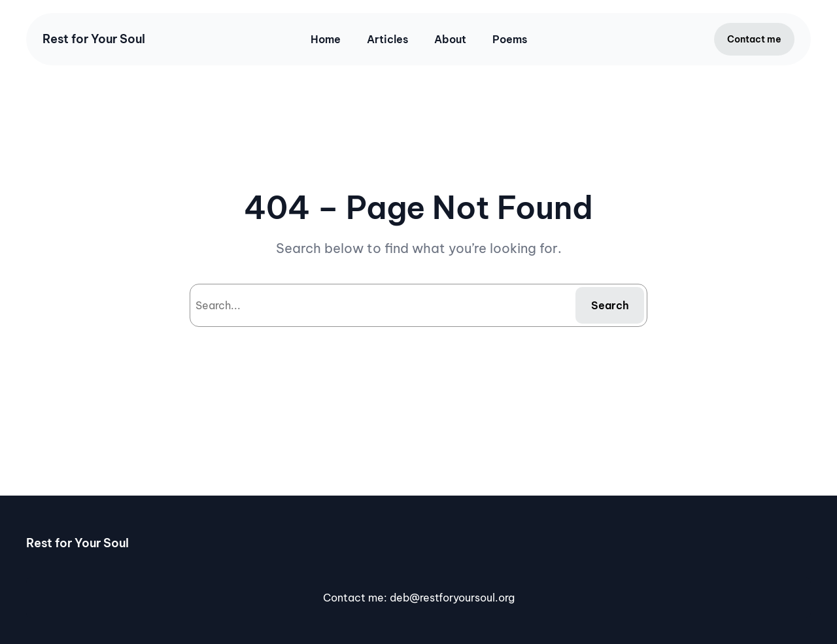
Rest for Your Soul (94, 39)
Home (326, 39)
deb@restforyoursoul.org (452, 598)
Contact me (754, 39)
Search (610, 305)
